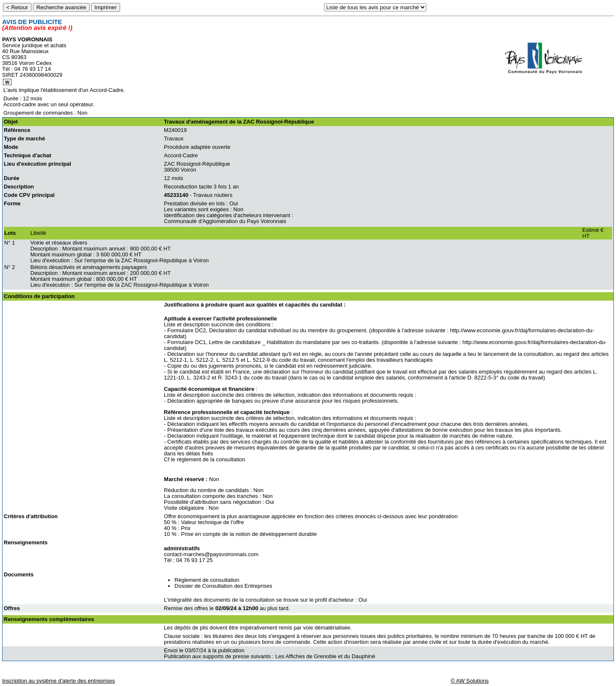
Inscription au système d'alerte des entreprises (59, 681)
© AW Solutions (470, 681)
